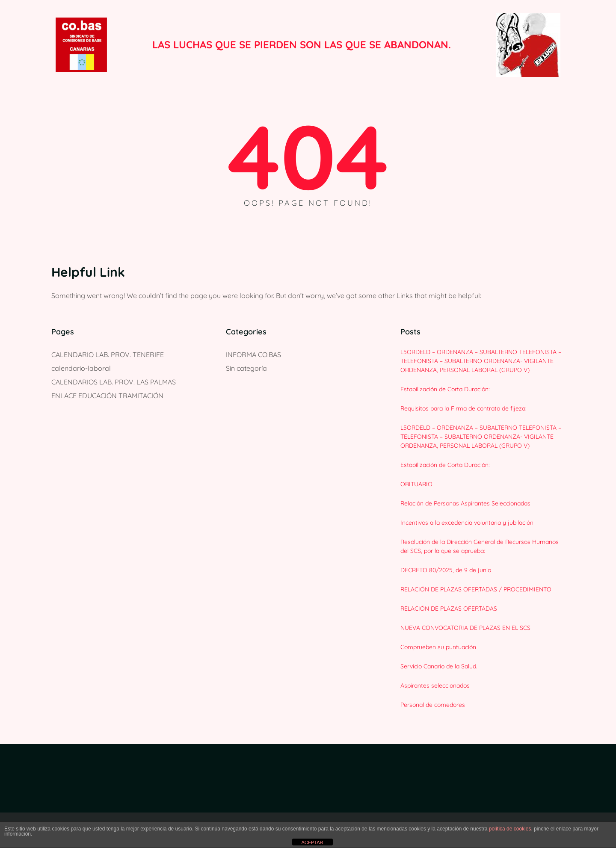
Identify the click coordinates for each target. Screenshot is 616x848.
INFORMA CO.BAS (253, 355)
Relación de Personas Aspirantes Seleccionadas (465, 503)
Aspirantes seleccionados (435, 685)
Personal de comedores (433, 705)
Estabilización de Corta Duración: (445, 389)
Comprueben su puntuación (438, 647)
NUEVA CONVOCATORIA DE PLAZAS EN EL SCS (465, 628)
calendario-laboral (81, 368)
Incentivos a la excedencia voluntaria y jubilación (467, 523)
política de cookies (510, 829)
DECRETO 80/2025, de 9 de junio (446, 570)
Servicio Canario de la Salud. (439, 666)
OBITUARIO (416, 484)
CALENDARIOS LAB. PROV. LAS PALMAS (114, 382)
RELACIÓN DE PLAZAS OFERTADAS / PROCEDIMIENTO (476, 589)
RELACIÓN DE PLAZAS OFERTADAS (449, 609)
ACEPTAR (312, 842)
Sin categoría (246, 368)
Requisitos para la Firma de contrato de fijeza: (463, 408)
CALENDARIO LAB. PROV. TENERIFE (108, 355)
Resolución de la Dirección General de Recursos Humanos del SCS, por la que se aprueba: (480, 546)
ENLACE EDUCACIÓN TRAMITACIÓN (107, 396)
